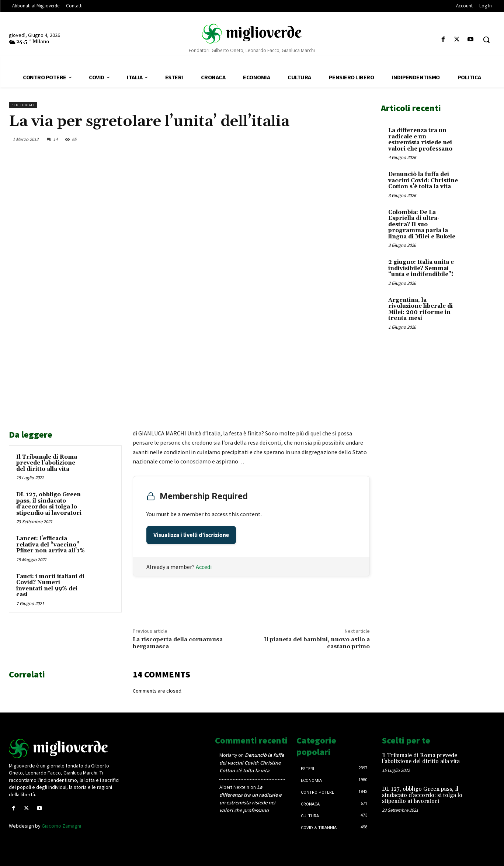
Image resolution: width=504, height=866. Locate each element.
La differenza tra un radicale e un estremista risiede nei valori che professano (420, 140)
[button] (486, 39)
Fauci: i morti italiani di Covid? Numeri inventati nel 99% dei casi (50, 586)
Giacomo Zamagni (61, 826)
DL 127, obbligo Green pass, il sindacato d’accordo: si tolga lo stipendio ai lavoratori (49, 504)
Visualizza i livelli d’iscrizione (191, 535)
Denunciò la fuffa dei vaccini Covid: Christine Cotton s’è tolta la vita (423, 180)
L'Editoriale (23, 105)
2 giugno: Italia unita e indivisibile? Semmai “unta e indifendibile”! (421, 268)
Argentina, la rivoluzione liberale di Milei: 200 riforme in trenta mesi (420, 309)
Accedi (204, 567)
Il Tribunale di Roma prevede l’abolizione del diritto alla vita (47, 463)
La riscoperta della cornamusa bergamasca (178, 643)
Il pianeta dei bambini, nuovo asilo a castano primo (317, 643)
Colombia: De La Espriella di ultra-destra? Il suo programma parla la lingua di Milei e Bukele (422, 225)
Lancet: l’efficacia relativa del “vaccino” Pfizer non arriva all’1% (51, 545)
